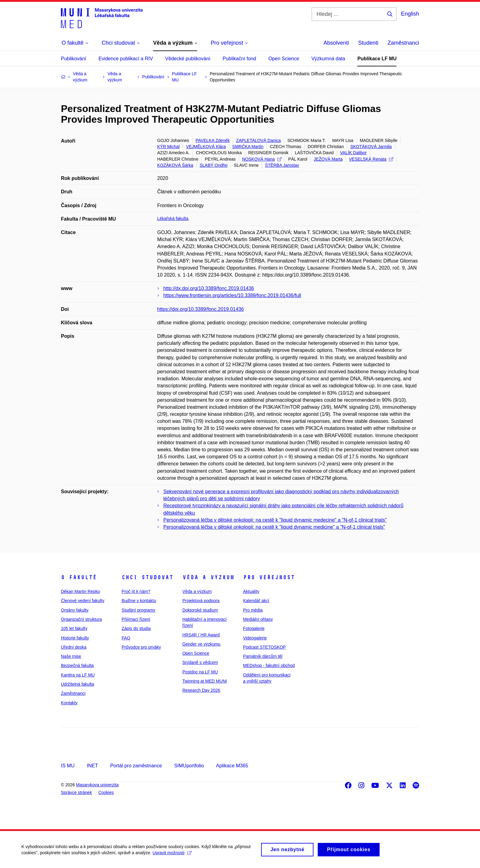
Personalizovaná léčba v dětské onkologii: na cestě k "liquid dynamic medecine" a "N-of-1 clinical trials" (275, 520)
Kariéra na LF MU (78, 675)
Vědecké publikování (188, 59)
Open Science (284, 59)
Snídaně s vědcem (200, 662)
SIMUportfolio (189, 766)
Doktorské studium (200, 610)
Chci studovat (147, 577)
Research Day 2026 (201, 690)
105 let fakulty (74, 628)
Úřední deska (74, 647)
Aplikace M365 (232, 766)
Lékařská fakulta (173, 218)
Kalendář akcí (256, 601)
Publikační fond (239, 59)
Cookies (106, 792)
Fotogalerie (254, 628)
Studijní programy (138, 610)
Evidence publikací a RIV (126, 59)
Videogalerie (255, 638)
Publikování (74, 59)
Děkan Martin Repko (81, 591)
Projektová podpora (201, 601)
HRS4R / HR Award (201, 635)
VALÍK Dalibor (353, 153)
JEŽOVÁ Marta (328, 159)
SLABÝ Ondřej (214, 165)
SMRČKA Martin (248, 147)
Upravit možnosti (172, 855)
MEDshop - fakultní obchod (269, 665)
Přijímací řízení (136, 619)
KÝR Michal (169, 147)
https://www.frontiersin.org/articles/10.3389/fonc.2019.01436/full (232, 295)
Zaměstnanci (403, 43)
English (410, 14)
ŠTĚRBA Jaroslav (282, 165)
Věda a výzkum (208, 577)
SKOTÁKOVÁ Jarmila (371, 147)
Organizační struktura (81, 619)
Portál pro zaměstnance (136, 766)
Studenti (368, 43)
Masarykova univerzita (97, 785)
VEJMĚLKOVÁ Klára (206, 147)
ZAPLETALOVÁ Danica (258, 140)
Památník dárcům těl (263, 656)
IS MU (68, 766)
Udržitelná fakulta (77, 684)
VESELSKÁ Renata (371, 159)
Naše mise (71, 656)
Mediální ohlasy (258, 619)
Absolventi (336, 43)
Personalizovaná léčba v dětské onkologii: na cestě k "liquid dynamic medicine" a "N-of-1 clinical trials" (274, 527)
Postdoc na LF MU (200, 672)
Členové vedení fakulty (83, 601)
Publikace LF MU (377, 59)
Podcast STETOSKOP (264, 647)
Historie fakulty (75, 638)
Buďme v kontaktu (139, 601)
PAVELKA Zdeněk (213, 140)
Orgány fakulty (75, 610)
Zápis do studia (136, 628)
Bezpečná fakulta (77, 665)
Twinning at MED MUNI (205, 681)
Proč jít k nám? (136, 591)
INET (92, 766)
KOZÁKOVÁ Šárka (175, 165)
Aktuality (251, 591)
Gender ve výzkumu (202, 644)
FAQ (126, 638)
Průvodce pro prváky (141, 647)
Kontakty (69, 703)
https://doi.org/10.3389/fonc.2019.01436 (201, 309)
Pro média (253, 610)
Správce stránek (76, 792)
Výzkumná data (328, 59)
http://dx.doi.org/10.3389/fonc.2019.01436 (209, 288)
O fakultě (79, 577)
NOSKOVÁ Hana (262, 159)
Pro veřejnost (269, 577)
